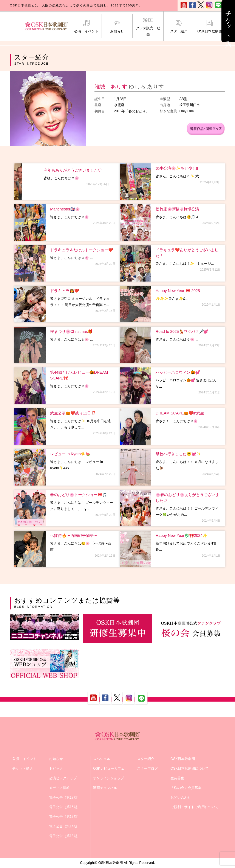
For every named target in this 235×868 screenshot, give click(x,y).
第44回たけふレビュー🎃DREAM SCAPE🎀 (79, 375)
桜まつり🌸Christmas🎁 (71, 332)
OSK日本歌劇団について (190, 768)
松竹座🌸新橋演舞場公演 (177, 209)
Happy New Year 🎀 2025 (178, 291)
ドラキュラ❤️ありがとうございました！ (187, 253)
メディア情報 (59, 788)
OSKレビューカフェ (109, 768)
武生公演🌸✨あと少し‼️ (177, 168)
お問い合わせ (181, 797)
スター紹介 (179, 26)
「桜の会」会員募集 (186, 788)
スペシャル (102, 759)
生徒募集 (177, 778)
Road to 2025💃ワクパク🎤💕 (182, 332)
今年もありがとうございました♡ (73, 170)
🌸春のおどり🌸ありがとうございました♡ (187, 498)
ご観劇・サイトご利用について (195, 807)
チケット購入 (23, 768)
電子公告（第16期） (65, 807)
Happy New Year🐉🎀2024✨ (181, 536)
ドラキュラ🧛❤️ (65, 291)
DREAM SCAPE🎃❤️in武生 (180, 413)
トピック (56, 768)
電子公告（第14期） (65, 826)
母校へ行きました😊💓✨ (178, 454)
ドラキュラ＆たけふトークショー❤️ (82, 250)
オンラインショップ (108, 778)
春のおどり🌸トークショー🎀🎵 (79, 495)
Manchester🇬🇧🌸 (65, 209)
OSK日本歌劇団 (210, 26)
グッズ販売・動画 (148, 27)
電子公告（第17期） (65, 797)
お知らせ (117, 26)
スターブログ (147, 768)
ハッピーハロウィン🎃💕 (178, 372)
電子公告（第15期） (65, 817)
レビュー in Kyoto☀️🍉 (70, 454)
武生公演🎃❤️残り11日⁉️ (73, 413)
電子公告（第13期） (65, 836)
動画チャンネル (105, 788)
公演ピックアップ (63, 778)
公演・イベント (86, 26)
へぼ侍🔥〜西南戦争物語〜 (74, 536)
